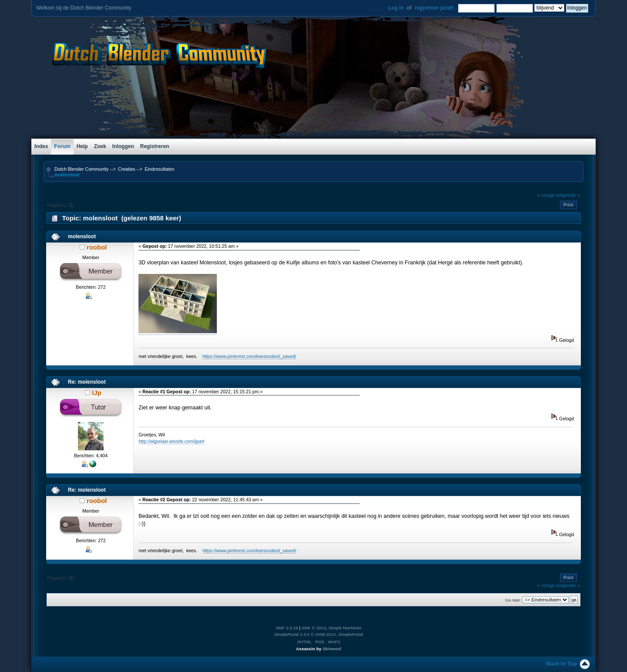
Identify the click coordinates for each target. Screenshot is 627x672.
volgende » (568, 195)
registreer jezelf (434, 8)
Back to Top (562, 664)
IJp (97, 393)
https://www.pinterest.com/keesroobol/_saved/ (249, 356)
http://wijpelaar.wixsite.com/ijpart (171, 441)
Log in (396, 8)
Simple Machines (345, 628)
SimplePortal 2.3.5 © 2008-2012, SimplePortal (318, 634)
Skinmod (332, 649)
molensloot (82, 236)
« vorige (546, 195)
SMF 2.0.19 (287, 628)
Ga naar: (513, 600)
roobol (97, 247)
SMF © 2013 (314, 628)
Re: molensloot (87, 382)
